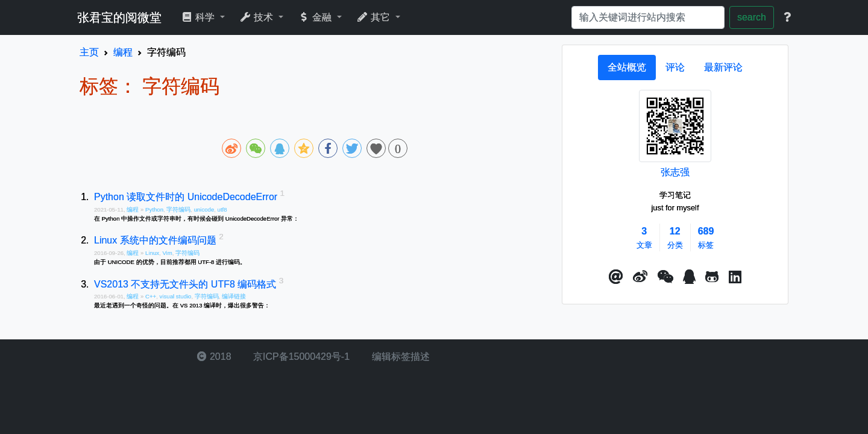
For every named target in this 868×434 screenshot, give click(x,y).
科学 (199, 17)
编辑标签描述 (399, 357)
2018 (214, 357)
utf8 (222, 209)
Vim (167, 253)
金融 (316, 17)
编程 (134, 209)
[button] (616, 277)
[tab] (627, 68)
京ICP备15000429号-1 (300, 357)
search (752, 17)
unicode (204, 209)
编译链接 (234, 296)
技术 (258, 17)
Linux (152, 253)
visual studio (176, 296)
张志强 (675, 172)
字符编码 (178, 209)
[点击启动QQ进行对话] (689, 277)
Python (154, 209)
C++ (151, 296)
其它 (375, 17)
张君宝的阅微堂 (119, 17)
